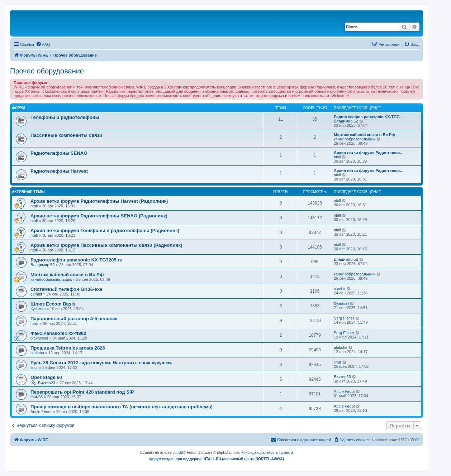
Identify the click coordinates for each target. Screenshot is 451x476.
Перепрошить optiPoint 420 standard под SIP (82, 392)
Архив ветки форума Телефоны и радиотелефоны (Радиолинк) (105, 230)
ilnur (34, 367)
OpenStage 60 (46, 377)
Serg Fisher (344, 318)
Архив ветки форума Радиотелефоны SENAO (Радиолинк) (99, 216)
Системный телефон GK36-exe (67, 289)
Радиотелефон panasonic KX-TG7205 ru (77, 260)
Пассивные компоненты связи (66, 135)
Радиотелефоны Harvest (59, 171)
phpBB (178, 453)
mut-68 (37, 397)
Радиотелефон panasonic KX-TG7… (368, 117)
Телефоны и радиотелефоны (65, 117)
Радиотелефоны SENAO (59, 153)
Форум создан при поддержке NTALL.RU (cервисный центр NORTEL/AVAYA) (217, 459)
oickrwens (39, 338)
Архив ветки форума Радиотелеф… (369, 153)
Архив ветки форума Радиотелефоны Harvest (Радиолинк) (99, 201)
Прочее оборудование (47, 71)
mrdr (35, 323)
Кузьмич (38, 309)
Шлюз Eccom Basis (53, 304)
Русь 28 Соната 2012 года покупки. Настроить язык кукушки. (101, 363)
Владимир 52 (346, 121)
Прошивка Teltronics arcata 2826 (68, 348)
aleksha (37, 353)
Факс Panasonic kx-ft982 (58, 333)
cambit (36, 294)
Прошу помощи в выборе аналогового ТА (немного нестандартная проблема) (122, 407)
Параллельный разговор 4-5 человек (74, 319)
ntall (337, 157)
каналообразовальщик (355, 139)
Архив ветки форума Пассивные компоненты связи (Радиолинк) (106, 245)
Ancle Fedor (344, 391)
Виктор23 (47, 383)
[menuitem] (43, 44)
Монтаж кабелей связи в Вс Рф (364, 135)
